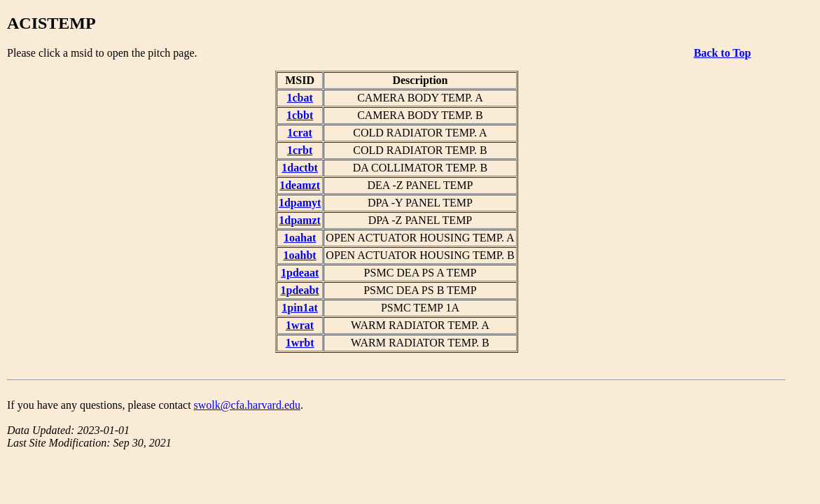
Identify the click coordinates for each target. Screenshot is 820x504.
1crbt (300, 150)
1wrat (300, 325)
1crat (300, 133)
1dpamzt (300, 220)
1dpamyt (300, 203)
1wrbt (300, 343)
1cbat (299, 98)
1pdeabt (300, 290)
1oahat (300, 238)
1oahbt (300, 255)
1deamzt (300, 185)
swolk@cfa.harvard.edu (247, 405)
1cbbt (300, 115)
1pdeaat (300, 273)
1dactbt (300, 168)
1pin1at (300, 308)
